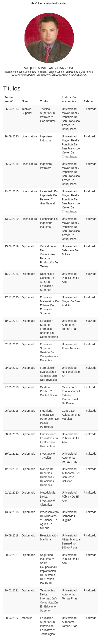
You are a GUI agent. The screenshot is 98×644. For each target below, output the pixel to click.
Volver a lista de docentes (49, 3)
